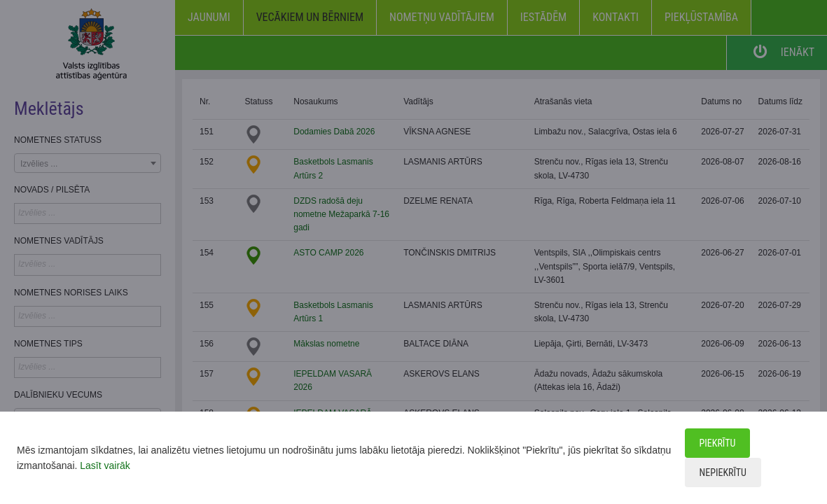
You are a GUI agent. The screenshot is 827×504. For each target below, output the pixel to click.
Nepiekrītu (723, 472)
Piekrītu (718, 443)
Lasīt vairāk (105, 465)
